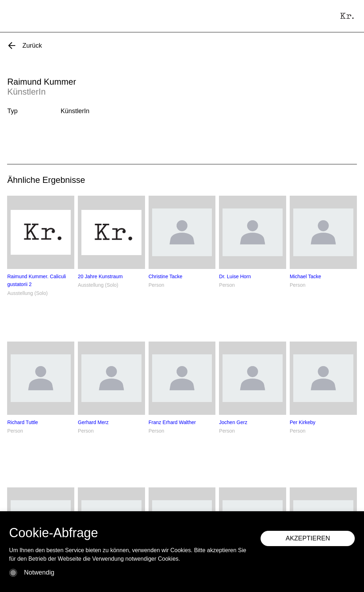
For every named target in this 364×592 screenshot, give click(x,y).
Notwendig (39, 572)
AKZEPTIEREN (308, 538)
